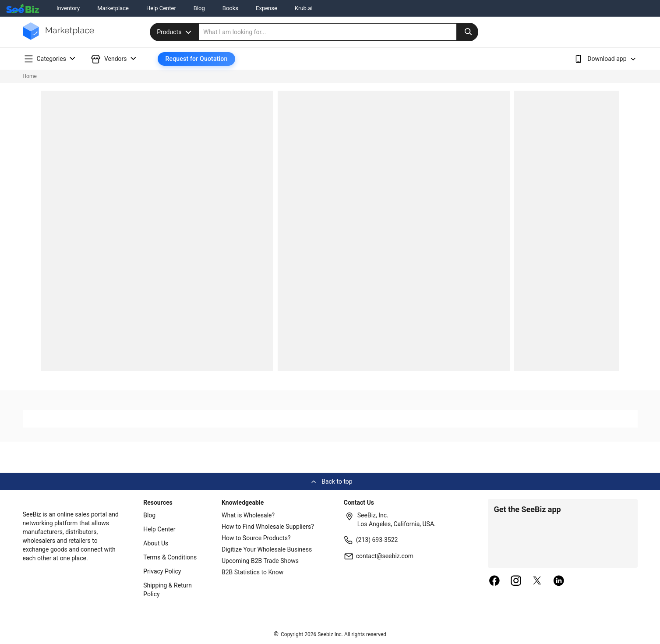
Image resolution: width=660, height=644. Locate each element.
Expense (266, 8)
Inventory (68, 8)
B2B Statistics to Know (252, 572)
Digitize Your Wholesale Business (267, 549)
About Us (156, 543)
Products (175, 32)
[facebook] (494, 581)
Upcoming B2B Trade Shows (260, 561)
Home (30, 76)
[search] (339, 32)
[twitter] (537, 581)
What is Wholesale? (248, 515)
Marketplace (113, 8)
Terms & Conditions (170, 557)
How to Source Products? (256, 538)
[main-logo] (58, 37)
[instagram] (516, 581)
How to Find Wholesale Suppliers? (268, 527)
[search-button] (467, 32)
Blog (199, 8)
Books (230, 8)
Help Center (161, 8)
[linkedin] (559, 581)
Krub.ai (304, 8)
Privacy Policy (162, 571)
